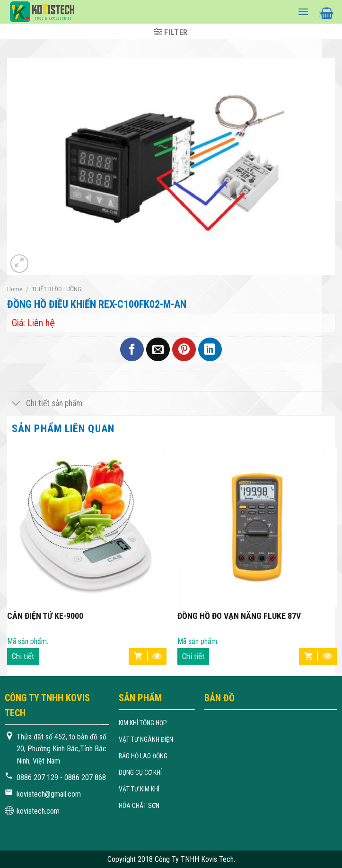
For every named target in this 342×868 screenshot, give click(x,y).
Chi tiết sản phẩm (45, 404)
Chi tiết (23, 656)
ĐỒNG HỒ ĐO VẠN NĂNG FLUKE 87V (239, 616)
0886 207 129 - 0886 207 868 (61, 777)
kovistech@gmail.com (49, 794)
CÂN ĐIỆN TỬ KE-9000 (45, 616)
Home (15, 289)
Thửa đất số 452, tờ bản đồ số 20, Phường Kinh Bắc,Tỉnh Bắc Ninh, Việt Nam (61, 749)
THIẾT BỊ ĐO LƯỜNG (57, 289)
